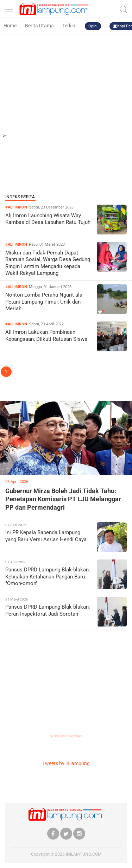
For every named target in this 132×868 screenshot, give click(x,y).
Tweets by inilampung (66, 763)
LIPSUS (14, 395)
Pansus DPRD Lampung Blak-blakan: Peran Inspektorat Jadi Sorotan (48, 610)
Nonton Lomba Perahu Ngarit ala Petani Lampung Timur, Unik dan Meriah (44, 302)
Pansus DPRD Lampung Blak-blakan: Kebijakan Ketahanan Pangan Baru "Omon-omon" (48, 577)
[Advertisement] (66, 66)
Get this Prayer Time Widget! (66, 736)
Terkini (69, 26)
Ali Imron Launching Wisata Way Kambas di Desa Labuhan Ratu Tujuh (48, 219)
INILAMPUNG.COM (84, 854)
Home (10, 26)
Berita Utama (39, 26)
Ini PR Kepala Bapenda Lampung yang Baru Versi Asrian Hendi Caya (46, 536)
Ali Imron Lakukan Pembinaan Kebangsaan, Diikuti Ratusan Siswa (46, 336)
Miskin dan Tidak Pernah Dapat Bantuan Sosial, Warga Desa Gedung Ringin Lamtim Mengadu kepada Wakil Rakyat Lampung (48, 263)
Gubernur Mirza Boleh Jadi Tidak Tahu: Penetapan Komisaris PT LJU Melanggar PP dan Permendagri (63, 499)
